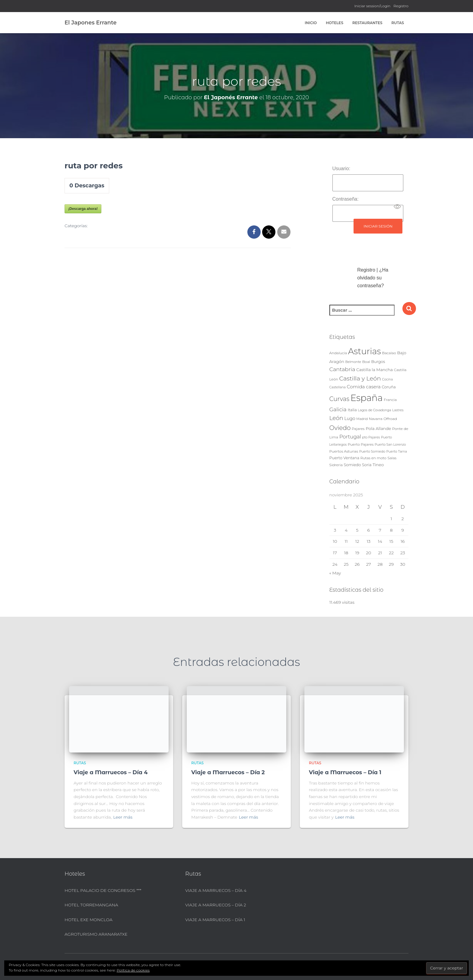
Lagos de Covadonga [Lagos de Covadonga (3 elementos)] (374, 410)
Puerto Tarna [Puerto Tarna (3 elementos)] (397, 452)
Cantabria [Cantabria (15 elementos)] (342, 369)
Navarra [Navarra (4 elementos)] (376, 419)
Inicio (311, 23)
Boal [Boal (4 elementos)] (366, 362)
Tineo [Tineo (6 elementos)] (378, 465)
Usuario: (341, 169)
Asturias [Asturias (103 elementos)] (365, 351)
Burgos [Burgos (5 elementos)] (378, 362)
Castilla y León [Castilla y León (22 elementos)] (360, 378)
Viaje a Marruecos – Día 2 (228, 772)
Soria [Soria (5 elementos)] (367, 465)
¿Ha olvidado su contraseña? (373, 278)
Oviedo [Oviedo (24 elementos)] (340, 428)
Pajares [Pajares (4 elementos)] (358, 429)
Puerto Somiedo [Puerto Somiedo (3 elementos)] (372, 452)
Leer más (123, 817)
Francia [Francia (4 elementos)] (390, 400)
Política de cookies (133, 970)
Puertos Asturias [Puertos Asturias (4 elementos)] (344, 451)
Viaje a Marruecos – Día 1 (345, 772)
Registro (401, 6)
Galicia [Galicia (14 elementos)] (338, 409)
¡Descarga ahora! (83, 209)
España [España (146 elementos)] (367, 398)
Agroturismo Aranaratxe (96, 934)
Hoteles (335, 23)
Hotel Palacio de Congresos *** (103, 890)
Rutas (398, 23)
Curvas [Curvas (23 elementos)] (340, 399)
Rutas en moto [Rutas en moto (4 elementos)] (373, 458)
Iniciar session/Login (373, 6)
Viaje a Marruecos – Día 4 (111, 772)
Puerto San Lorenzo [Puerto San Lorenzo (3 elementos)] (390, 445)
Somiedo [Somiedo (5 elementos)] (352, 465)
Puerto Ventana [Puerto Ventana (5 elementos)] (344, 458)
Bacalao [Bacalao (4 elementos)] (389, 353)
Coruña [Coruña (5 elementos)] (389, 387)
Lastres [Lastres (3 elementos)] (398, 410)
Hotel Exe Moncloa (89, 920)
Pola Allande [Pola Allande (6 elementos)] (378, 428)
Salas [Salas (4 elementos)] (392, 458)
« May (335, 573)
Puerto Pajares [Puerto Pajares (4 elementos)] (361, 444)
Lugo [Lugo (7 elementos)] (350, 418)
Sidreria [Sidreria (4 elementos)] (336, 465)
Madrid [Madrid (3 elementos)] (362, 419)
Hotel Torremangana (91, 905)
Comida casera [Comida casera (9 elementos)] (363, 387)
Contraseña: (346, 199)
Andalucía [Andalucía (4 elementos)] (338, 353)
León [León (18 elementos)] (336, 418)
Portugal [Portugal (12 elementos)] (350, 437)
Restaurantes (367, 23)
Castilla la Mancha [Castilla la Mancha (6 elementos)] (375, 370)
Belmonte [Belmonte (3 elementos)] (353, 362)
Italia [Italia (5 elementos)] (352, 410)
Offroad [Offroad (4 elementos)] (390, 419)
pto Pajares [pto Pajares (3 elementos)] (371, 437)
